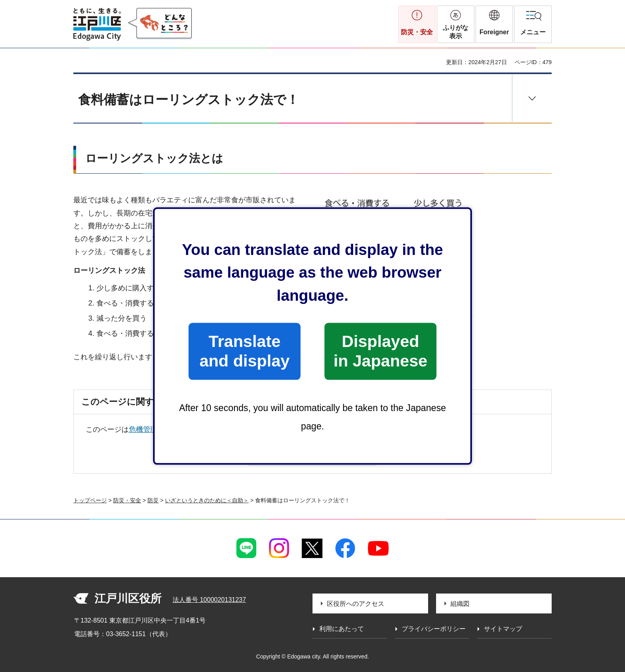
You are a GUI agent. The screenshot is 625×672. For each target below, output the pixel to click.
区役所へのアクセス (356, 604)
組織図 (460, 604)
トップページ (90, 500)
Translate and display (244, 351)
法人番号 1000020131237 (209, 600)
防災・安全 (127, 500)
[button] (494, 24)
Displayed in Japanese (380, 351)
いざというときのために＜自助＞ (207, 500)
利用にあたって (342, 629)
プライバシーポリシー (434, 629)
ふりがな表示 (456, 32)
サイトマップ (503, 629)
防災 (153, 500)
